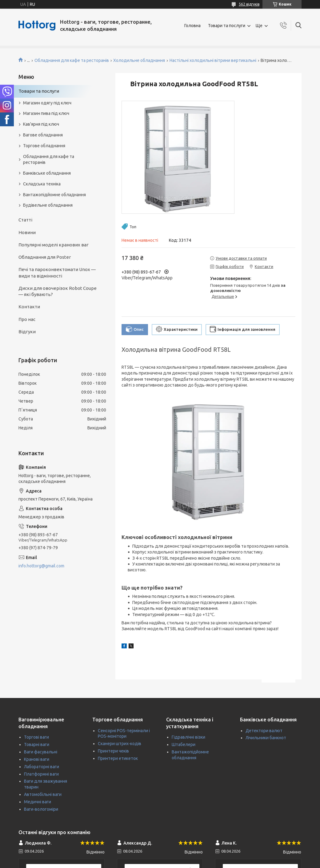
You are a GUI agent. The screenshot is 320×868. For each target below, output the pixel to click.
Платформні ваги (41, 774)
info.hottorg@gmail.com (41, 566)
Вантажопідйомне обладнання (54, 195)
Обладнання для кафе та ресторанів (72, 60)
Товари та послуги (227, 26)
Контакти (29, 307)
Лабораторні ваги (42, 767)
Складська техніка (42, 184)
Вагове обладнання (43, 135)
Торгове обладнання (44, 146)
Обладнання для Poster (45, 257)
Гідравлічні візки (188, 737)
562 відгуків (249, 4)
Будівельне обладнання (48, 205)
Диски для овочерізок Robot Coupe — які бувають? (58, 291)
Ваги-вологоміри (41, 809)
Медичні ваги (38, 802)
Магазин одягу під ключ (47, 103)
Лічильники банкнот (266, 738)
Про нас (27, 319)
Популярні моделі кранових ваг (54, 245)
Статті (25, 220)
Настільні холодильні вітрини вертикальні (213, 60)
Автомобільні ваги (43, 794)
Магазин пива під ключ (46, 113)
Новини (27, 232)
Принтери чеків (113, 751)
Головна (192, 26)
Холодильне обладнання (139, 60)
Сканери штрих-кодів (120, 744)
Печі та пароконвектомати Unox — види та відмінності (57, 272)
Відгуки (27, 332)
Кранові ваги (37, 759)
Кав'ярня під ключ (41, 124)
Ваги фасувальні (41, 752)
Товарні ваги (37, 744)
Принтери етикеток (118, 758)
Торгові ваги (36, 737)
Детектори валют (264, 731)
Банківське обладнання (47, 173)
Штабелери (184, 744)
